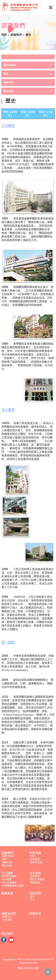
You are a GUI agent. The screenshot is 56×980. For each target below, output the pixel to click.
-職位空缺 (6, 865)
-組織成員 (6, 862)
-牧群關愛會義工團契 (12, 886)
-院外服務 (6, 879)
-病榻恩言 (34, 876)
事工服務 (7, 873)
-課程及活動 (36, 862)
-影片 (32, 900)
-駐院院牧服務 (9, 876)
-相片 (32, 896)
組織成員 (9, 83)
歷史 (6, 74)
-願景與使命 (8, 856)
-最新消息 (34, 859)
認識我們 (7, 853)
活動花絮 (35, 893)
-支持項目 (6, 920)
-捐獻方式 (6, 917)
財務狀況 (35, 914)
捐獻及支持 (9, 914)
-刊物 (32, 856)
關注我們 (7, 934)
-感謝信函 (34, 883)
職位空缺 (9, 91)
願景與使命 (10, 65)
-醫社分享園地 (37, 879)
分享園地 (35, 873)
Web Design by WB (28, 968)
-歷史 (4, 859)
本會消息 (35, 853)
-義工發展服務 (9, 883)
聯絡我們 (7, 893)
